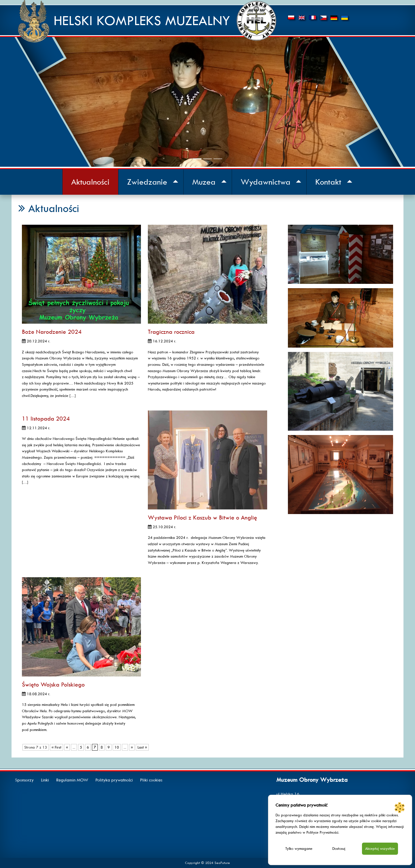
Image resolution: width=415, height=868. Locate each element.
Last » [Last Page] (142, 747)
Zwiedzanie (147, 182)
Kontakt (328, 182)
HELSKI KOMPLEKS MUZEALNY (142, 21)
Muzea (204, 182)
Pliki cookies (151, 780)
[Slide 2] (207, 159)
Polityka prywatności (114, 780)
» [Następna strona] (132, 747)
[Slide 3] (218, 159)
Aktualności (90, 182)
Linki (45, 780)
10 (117, 747)
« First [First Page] (56, 747)
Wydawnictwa (266, 182)
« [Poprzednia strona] (67, 747)
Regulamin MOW (72, 780)
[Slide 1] (197, 159)
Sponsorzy (24, 780)
